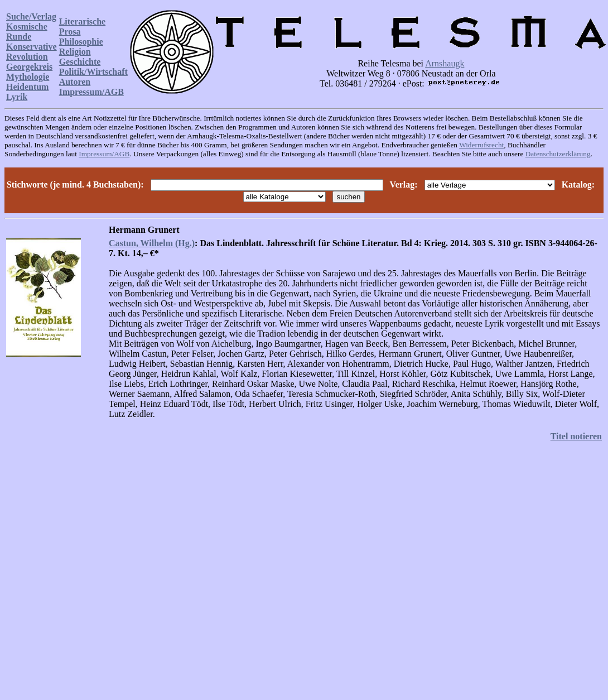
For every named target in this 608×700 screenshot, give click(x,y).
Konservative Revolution (32, 52)
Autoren (75, 82)
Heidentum (27, 87)
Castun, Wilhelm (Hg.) (152, 243)
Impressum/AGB (91, 92)
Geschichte (80, 62)
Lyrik (17, 97)
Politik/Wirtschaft (93, 72)
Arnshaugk (445, 63)
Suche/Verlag (31, 16)
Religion (75, 52)
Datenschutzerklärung (558, 154)
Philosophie (81, 42)
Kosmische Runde (27, 32)
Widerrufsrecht (481, 145)
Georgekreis (29, 67)
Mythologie (28, 77)
